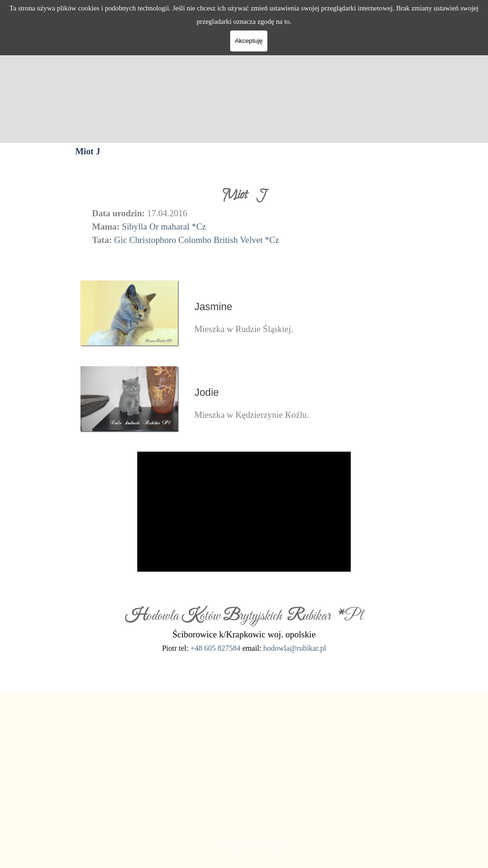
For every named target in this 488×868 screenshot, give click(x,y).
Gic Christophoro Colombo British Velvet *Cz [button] (196, 240)
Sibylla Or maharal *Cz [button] (164, 227)
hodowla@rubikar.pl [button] (295, 648)
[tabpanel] (244, 215)
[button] (130, 280)
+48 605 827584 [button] (215, 648)
